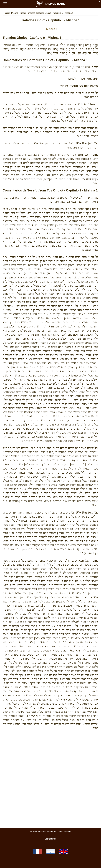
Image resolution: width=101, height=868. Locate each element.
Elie (69, 832)
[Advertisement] (50, 744)
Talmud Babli (51, 4)
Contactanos (50, 839)
